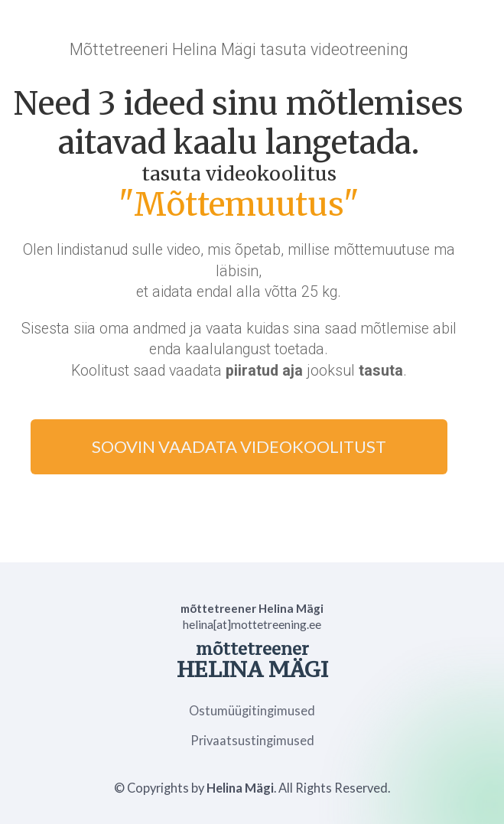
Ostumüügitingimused (252, 711)
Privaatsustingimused (252, 741)
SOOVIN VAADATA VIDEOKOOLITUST (239, 446)
